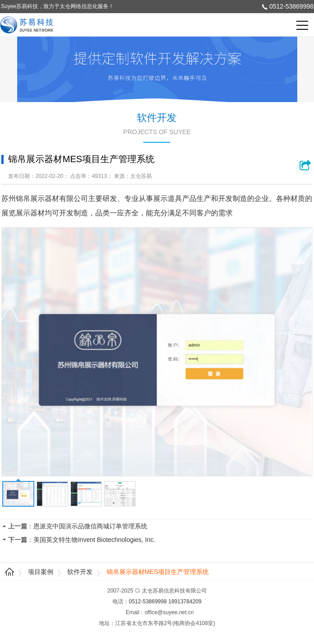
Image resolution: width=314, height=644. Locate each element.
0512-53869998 (291, 6)
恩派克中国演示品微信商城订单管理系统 (90, 526)
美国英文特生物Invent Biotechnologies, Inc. (94, 540)
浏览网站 (306, 165)
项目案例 (41, 572)
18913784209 (185, 602)
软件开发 (80, 572)
